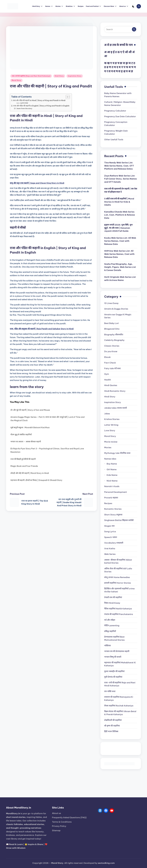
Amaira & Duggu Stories (116, 309)
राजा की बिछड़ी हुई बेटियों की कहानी (23, 459)
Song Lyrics (110, 532)
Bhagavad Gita (112, 329)
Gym (107, 374)
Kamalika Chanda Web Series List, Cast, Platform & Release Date (120, 215)
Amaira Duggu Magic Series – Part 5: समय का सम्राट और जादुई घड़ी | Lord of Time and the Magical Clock (47, 419)
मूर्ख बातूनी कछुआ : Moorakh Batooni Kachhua (30, 427)
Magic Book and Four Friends (24, 466)
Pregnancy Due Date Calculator (120, 116)
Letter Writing (111, 425)
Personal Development (116, 492)
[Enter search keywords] (121, 29)
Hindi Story (59, 76)
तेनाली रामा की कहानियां (113, 597)
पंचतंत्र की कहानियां (118, 614)
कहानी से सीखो (24, 103)
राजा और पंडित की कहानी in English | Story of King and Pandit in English (41, 106)
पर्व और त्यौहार (110, 620)
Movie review (111, 442)
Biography (114, 335)
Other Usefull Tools (114, 140)
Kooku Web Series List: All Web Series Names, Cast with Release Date (120, 241)
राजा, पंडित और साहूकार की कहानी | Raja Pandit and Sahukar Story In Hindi (42, 329)
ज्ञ (132, 71)
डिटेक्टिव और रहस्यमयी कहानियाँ (119, 590)
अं (133, 52)
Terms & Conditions (62, 822)
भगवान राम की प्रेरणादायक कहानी (117, 651)
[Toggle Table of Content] (67, 97)
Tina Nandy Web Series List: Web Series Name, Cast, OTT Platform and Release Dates (119, 166)
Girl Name (112, 469)
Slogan (109, 526)
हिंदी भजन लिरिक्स (111, 731)
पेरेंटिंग (112, 625)
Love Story (110, 430)
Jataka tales (116, 408)
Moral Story (16, 80)
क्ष (124, 71)
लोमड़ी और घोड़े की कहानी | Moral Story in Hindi (30, 473)
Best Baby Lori (111, 323)
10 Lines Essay (111, 303)
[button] (134, 29)
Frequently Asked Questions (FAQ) (69, 817)
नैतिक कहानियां (118, 609)
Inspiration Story (75, 76)
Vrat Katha (110, 549)
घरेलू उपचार (117, 577)
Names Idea (110, 459)
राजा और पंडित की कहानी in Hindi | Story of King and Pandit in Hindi (39, 100)
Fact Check (110, 363)
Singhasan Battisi (119, 520)
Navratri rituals (112, 486)
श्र (129, 71)
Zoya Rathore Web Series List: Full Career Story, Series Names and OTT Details (120, 179)
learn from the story (25, 108)
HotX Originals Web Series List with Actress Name (120, 279)
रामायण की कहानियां (119, 698)
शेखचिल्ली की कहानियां (113, 720)
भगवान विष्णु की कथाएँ (113, 657)
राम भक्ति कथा (110, 691)
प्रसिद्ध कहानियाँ (110, 631)
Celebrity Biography (114, 340)
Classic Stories (112, 346)
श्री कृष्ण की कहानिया (112, 726)
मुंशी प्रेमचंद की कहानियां (113, 677)
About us (57, 813)
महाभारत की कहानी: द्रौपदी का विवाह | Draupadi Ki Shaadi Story (36, 480)
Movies (108, 447)
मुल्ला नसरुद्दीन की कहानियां (114, 671)
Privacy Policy (59, 826)
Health (108, 380)
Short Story (113, 515)
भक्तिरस (107, 646)
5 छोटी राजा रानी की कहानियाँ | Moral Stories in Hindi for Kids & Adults (119, 202)
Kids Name (112, 475)
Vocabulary (114, 543)
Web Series (110, 554)
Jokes (107, 414)
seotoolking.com (106, 863)
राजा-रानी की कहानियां (120, 684)
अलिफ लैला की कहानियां (118, 570)
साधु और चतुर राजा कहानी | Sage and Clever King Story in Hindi (37, 183)
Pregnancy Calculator (115, 111)
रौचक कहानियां (119, 706)
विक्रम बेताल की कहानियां (120, 713)
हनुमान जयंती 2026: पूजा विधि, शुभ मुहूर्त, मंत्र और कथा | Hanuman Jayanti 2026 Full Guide (118, 228)
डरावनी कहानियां (118, 583)
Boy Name (112, 464)
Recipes (108, 503)
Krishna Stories (112, 419)
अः (106, 56)
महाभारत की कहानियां (120, 664)
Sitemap (56, 830)
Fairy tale (112, 368)
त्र (127, 71)
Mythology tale (117, 453)
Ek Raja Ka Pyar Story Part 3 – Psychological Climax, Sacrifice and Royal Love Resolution (47, 450)
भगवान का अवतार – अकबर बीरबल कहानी (26, 442)
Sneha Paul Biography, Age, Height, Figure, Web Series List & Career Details (120, 267)
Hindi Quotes (111, 385)
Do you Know (111, 351)
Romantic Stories (113, 509)
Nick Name (112, 481)
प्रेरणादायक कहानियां (114, 638)
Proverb (111, 498)
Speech (111, 537)
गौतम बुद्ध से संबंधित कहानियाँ (21, 434)
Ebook (107, 357)
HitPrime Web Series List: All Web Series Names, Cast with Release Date (119, 254)
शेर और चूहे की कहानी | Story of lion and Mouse (30, 410)
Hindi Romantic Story (115, 391)
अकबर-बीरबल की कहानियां (118, 561)
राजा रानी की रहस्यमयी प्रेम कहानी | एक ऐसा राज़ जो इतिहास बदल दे (121, 190)
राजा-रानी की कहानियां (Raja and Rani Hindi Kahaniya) (31, 76)
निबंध (112, 603)
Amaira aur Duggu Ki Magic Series (118, 316)
